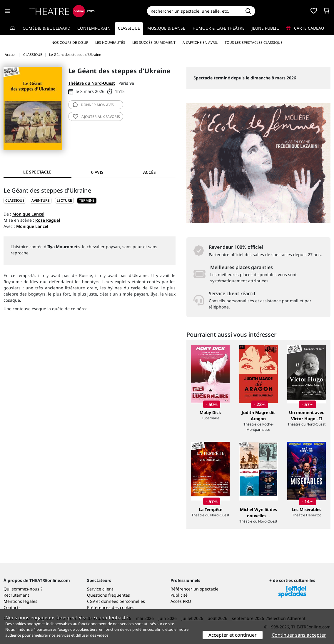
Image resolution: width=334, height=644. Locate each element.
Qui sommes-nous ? (23, 589)
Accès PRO (181, 601)
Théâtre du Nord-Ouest (92, 83)
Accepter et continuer (233, 635)
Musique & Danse (166, 28)
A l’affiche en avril (200, 42)
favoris (96, 117)
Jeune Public (265, 28)
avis (93, 105)
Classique (129, 28)
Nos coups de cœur (70, 42)
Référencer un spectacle (194, 589)
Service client (100, 589)
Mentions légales (20, 601)
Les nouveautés (110, 42)
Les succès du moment (154, 42)
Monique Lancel (28, 214)
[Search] (194, 11)
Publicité (179, 595)
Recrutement (16, 595)
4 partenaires (45, 629)
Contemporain (94, 28)
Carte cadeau (305, 28)
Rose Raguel (48, 220)
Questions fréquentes (108, 595)
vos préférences (139, 629)
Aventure (41, 200)
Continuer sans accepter (299, 635)
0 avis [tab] (97, 172)
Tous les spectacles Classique (254, 42)
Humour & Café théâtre (219, 28)
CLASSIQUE (15, 200)
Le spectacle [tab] (37, 172)
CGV (91, 601)
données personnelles (123, 601)
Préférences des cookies (111, 607)
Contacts (12, 607)
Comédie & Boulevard (46, 28)
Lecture (64, 200)
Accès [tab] (150, 172)
